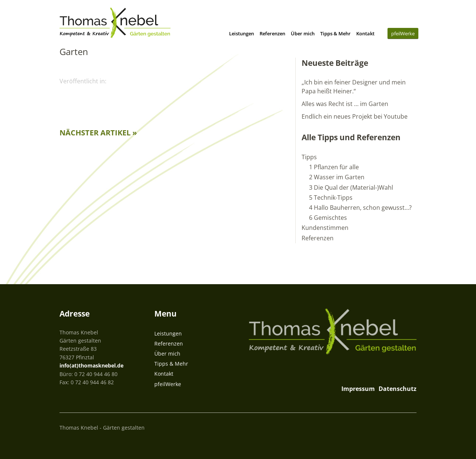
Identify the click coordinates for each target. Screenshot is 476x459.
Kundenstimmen (325, 228)
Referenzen (272, 33)
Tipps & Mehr (335, 33)
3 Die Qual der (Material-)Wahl (351, 187)
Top (409, 427)
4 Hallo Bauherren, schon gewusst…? (360, 208)
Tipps (309, 157)
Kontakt (365, 33)
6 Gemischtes (328, 218)
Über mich (303, 33)
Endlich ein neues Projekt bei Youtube (355, 116)
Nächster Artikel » (98, 133)
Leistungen (242, 33)
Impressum (358, 389)
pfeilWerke (403, 33)
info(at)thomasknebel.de (91, 365)
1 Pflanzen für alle (334, 167)
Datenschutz (398, 389)
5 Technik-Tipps (331, 198)
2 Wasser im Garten (337, 177)
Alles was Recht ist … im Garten (345, 104)
